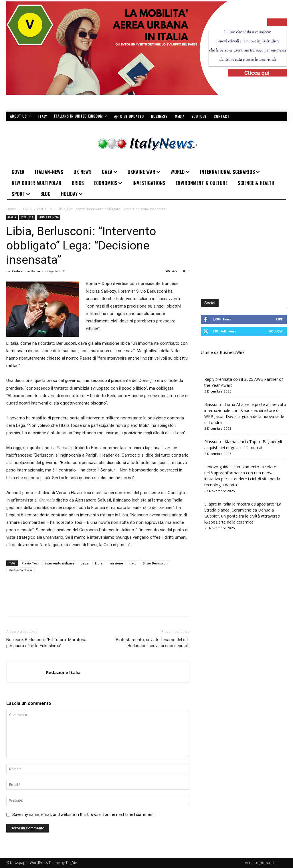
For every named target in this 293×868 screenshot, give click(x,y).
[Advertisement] (247, 251)
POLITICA (45, 209)
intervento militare (60, 563)
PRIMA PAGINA (48, 217)
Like (279, 319)
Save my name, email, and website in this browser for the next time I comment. (83, 815)
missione (116, 563)
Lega (85, 563)
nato (133, 563)
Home (11, 209)
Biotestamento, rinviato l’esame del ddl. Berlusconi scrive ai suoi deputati (153, 643)
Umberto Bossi (20, 570)
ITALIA (27, 209)
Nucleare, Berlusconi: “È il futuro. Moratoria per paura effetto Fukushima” (46, 643)
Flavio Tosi (30, 563)
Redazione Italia (26, 271)
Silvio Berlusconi (156, 563)
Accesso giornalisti (260, 863)
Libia (99, 563)
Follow (276, 331)
